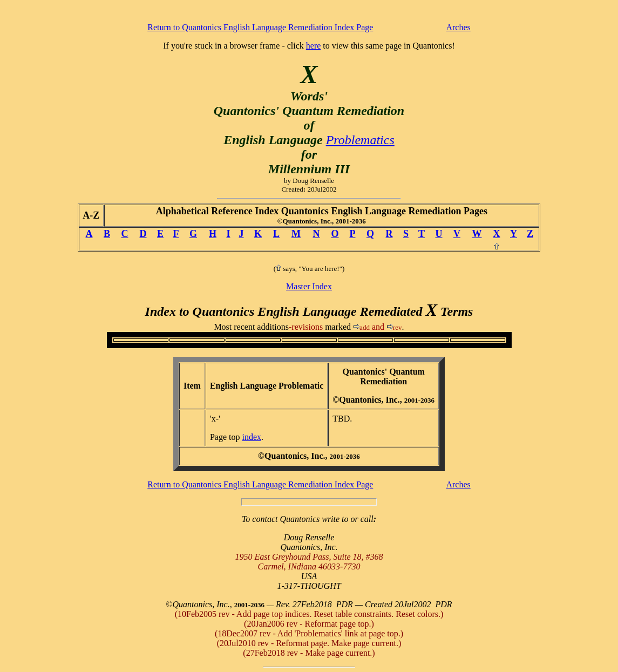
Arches (458, 27)
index (252, 437)
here (314, 46)
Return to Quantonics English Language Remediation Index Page (260, 27)
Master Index (309, 286)
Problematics (360, 140)
